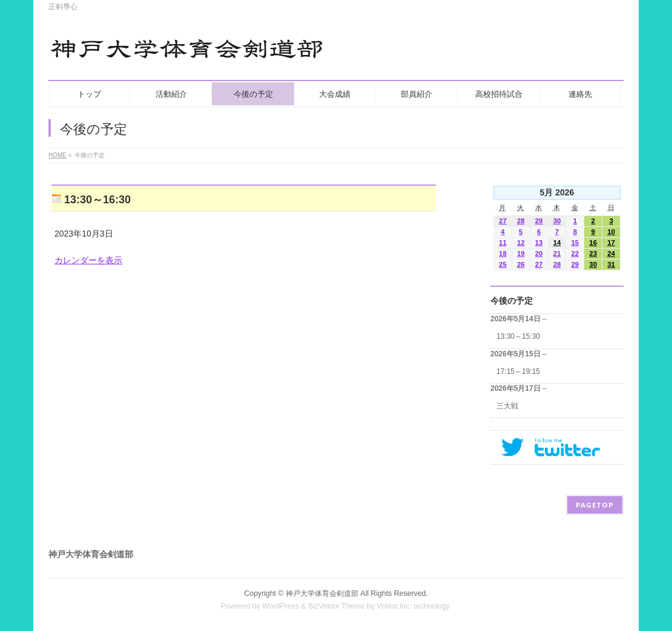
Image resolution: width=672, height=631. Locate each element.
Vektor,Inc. (394, 606)
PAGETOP (595, 505)
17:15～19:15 (518, 371)
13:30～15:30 (518, 336)
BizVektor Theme (337, 606)
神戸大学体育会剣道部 (322, 593)
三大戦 (507, 406)
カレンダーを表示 (88, 260)
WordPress (281, 606)
